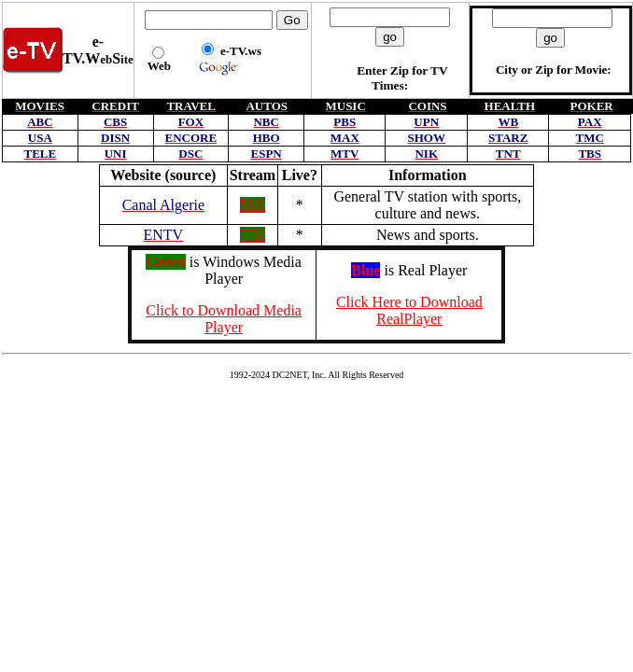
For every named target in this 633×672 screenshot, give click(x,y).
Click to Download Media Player (224, 319)
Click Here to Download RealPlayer (409, 310)
